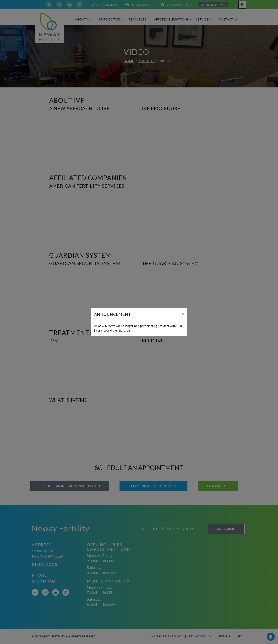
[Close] (183, 314)
